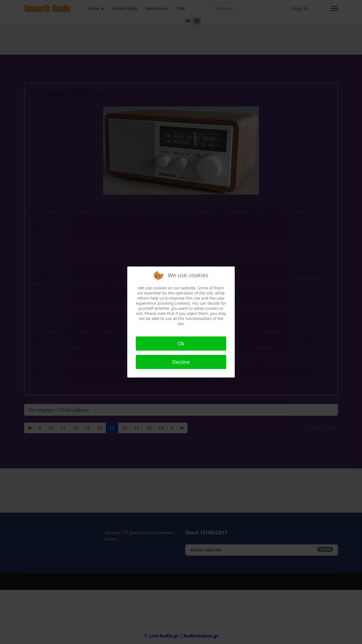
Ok (181, 344)
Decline (181, 362)
